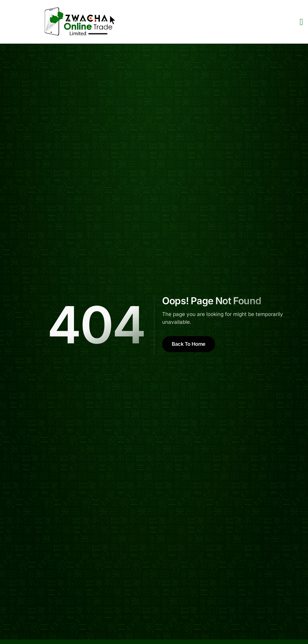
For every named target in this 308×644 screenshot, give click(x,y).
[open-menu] (301, 22)
